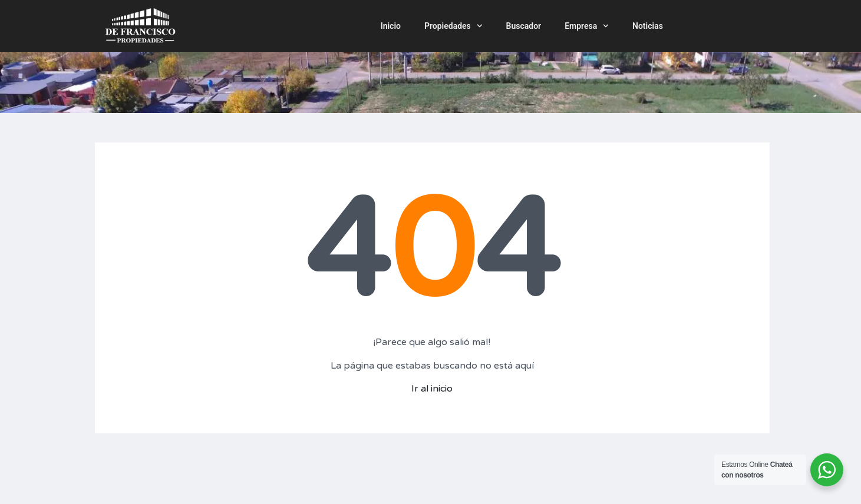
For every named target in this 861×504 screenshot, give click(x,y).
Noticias (648, 26)
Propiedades (453, 26)
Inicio (391, 26)
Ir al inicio (432, 389)
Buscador (524, 26)
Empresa (587, 26)
